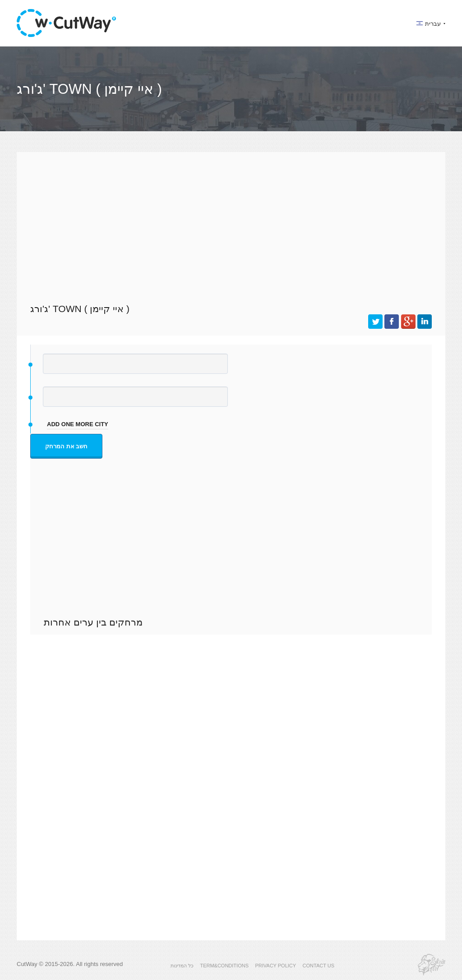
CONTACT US (319, 966)
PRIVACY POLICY (275, 966)
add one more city (78, 424)
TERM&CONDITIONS (224, 966)
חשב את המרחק (66, 446)
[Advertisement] (231, 226)
